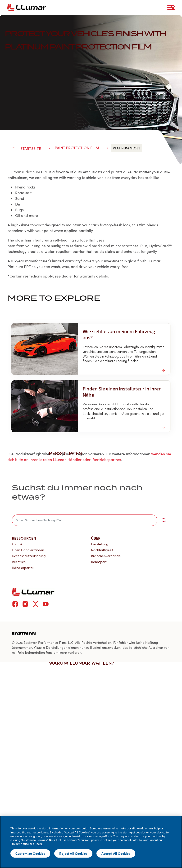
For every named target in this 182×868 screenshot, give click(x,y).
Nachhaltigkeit (102, 550)
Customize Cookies (30, 853)
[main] (91, 842)
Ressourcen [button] (68, 453)
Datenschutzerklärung (29, 556)
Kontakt (18, 544)
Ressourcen (24, 538)
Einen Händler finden (28, 550)
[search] (85, 520)
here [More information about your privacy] (40, 844)
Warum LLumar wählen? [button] (84, 662)
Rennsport (99, 562)
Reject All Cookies (73, 853)
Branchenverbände (106, 556)
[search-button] (164, 520)
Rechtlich (19, 562)
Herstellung (100, 544)
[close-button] (173, 8)
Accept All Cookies (116, 853)
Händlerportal (23, 568)
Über (96, 538)
